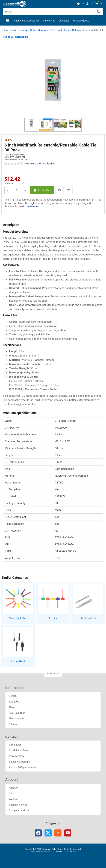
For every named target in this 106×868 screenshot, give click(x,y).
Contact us (15, 745)
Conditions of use (19, 750)
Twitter (48, 833)
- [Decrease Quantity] (8, 190)
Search (13, 696)
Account (14, 788)
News (12, 707)
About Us (14, 702)
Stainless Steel (88, 618)
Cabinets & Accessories (27, 21)
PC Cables (64, 21)
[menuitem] (81, 4)
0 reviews (31, 164)
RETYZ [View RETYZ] (8, 140)
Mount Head (18, 661)
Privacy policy (17, 756)
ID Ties (53, 618)
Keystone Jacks (81, 21)
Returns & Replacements (23, 767)
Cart (11, 794)
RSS (58, 833)
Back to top (54, 673)
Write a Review (47, 164)
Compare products (19, 810)
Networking (49, 21)
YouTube (68, 833)
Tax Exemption (17, 713)
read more (33, 207)
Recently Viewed (18, 805)
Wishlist (13, 799)
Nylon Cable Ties (18, 618)
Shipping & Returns (19, 762)
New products (17, 719)
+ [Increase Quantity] (26, 190)
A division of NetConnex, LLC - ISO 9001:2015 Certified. (53, 852)
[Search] (99, 12)
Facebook (38, 833)
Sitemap (14, 724)
